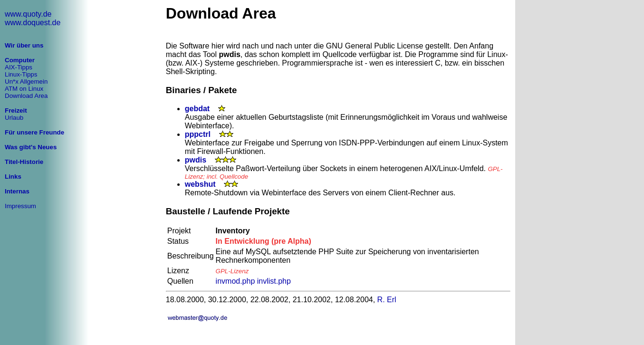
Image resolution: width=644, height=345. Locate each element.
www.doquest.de (33, 23)
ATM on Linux (24, 89)
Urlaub (14, 118)
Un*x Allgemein (26, 81)
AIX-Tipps (19, 67)
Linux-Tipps (21, 74)
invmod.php (235, 281)
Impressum (20, 206)
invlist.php (274, 281)
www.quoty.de (28, 14)
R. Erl (387, 300)
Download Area (26, 96)
